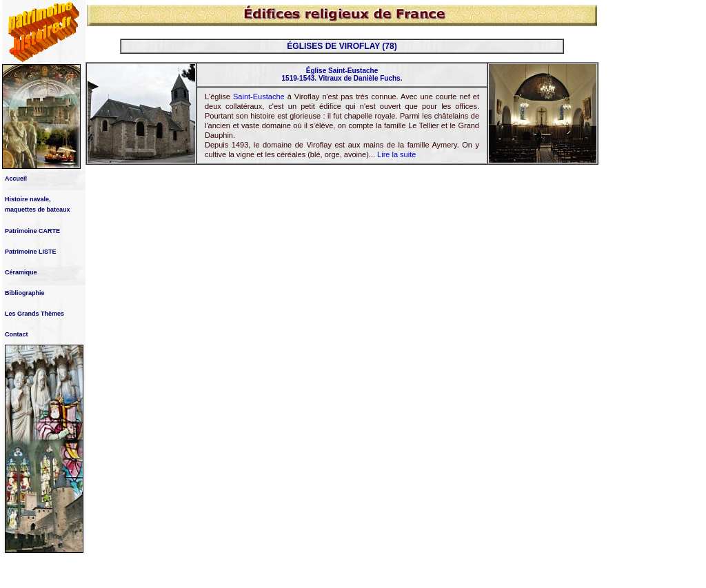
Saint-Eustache (259, 97)
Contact (17, 334)
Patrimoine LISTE (31, 252)
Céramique (21, 272)
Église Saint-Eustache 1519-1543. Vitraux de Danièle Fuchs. (342, 74)
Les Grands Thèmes (34, 314)
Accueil (16, 179)
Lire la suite (396, 154)
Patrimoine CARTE (32, 231)
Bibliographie (25, 293)
